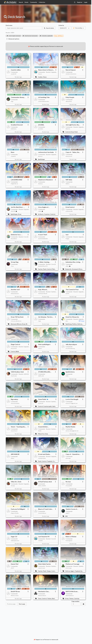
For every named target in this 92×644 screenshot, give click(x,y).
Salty (54, 406)
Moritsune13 (69, 156)
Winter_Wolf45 (42, 486)
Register (80, 2)
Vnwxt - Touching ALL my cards (18, 427)
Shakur (13, 458)
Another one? (15, 289)
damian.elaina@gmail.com (72, 431)
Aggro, (73, 571)
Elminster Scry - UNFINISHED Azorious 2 (18, 235)
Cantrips (77, 599)
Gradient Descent (17, 125)
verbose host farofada (46, 152)
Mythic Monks (70, 427)
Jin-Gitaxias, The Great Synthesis (46, 317)
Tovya (12, 266)
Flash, (45, 269)
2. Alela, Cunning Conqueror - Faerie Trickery (45, 262)
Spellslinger (41, 159)
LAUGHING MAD (17, 180)
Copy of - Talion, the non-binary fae (72, 152)
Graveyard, (75, 269)
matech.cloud (42, 568)
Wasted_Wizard (42, 596)
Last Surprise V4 (44, 537)
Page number (76, 601)
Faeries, (40, 269)
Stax (47, 434)
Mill (66, 516)
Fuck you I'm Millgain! (18, 509)
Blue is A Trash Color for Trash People (45, 509)
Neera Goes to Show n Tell (46, 70)
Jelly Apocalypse (71, 344)
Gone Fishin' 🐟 (43, 399)
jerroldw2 (41, 129)
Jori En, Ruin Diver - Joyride (17, 207)
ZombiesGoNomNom (71, 74)
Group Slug (15, 262)
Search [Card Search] (21, 2)
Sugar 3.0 (14, 537)
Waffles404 (41, 376)
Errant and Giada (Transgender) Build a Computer (45, 454)
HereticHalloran (42, 513)
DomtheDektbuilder (43, 239)
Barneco (40, 156)
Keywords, (69, 269)
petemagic (68, 458)
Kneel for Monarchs (72, 317)
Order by (61, 25)
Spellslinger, (14, 214)
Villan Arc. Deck (16, 482)
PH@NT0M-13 (14, 184)
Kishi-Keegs (69, 568)
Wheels (28, 324)
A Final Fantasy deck (45, 482)
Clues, (40, 599)
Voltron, (80, 324)
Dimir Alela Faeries (45, 564)
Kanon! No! (15, 564)
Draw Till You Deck (17, 317)
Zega (12, 101)
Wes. (67, 321)
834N (67, 376)
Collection (42, 2)
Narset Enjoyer (71, 70)
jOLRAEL (41, 125)
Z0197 (12, 568)
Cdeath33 (13, 156)
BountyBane (14, 239)
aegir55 (68, 513)
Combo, (40, 77)
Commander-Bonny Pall (18, 97)
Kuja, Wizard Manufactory (43, 290)
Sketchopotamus (70, 596)
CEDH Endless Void (17, 372)
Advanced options (13, 39)
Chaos (45, 77)
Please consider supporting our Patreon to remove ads (46, 46)
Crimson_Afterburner (16, 321)
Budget (54, 599)
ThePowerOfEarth (43, 294)
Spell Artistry (70, 372)
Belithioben (14, 129)
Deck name (9, 25)
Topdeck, (50, 461)
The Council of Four (72, 289)
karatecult (41, 403)
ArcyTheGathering (70, 348)
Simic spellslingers (44, 344)
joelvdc (67, 294)
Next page (22, 604)
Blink (17, 351)
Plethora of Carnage (72, 564)
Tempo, (49, 571)
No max (68, 482)
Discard (81, 269)
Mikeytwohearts (15, 294)
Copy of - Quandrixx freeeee (73, 454)
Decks (26, 2)
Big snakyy (14, 399)
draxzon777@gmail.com (72, 403)
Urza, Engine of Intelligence (43, 207)
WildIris (68, 184)
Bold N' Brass (15, 591)
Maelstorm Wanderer (46, 180)
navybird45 (14, 74)
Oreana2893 (69, 486)
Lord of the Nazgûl (72, 399)
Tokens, (50, 599)
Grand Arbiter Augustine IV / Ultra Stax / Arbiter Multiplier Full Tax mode (46, 427)
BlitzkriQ (68, 129)
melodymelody (42, 458)
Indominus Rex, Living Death (73, 262)
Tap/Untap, (69, 324)
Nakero (40, 348)
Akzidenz (40, 184)
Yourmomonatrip (15, 403)
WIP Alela (69, 180)
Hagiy (40, 321)
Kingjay (67, 239)
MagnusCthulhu (15, 513)
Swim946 (14, 211)
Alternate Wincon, (16, 324)
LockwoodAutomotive (44, 101)
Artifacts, (41, 214)
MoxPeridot (14, 376)
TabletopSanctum (15, 541)
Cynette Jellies (16, 70)
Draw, (73, 132)
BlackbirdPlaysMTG (43, 266)
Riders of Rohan (71, 537)
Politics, (75, 324)
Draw (20, 214)
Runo (13, 152)
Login (86, 2)
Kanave (40, 74)
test (67, 235)
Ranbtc (40, 431)
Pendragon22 (69, 541)
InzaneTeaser (14, 431)
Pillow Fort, (42, 434)
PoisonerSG (14, 348)
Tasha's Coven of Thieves (71, 509)
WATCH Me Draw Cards (72, 591)
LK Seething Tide (44, 97)
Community (34, 2)
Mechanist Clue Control (43, 591)
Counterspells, (48, 406)
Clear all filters (59, 36)
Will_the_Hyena (15, 596)
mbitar (41, 211)
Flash (76, 132)
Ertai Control (70, 207)
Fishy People (70, 97)
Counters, (47, 214)
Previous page (11, 604)
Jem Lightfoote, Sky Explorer (72, 125)
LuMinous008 (69, 211)
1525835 (40, 541)
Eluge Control (15, 344)
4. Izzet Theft (43, 235)
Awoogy (13, 486)
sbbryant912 (69, 101)
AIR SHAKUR (15, 454)
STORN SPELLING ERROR (44, 372)
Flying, (54, 269)
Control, (68, 132)
